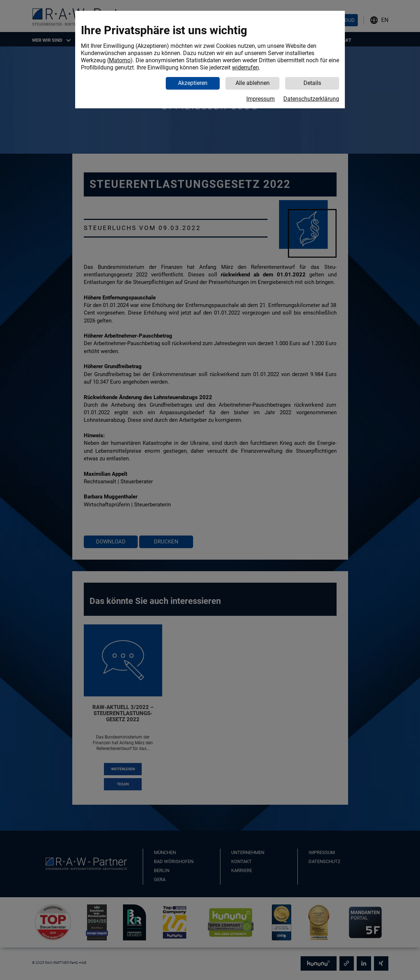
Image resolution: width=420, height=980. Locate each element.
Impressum (261, 99)
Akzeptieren (193, 83)
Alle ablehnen (253, 83)
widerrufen (245, 67)
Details (312, 83)
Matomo (120, 60)
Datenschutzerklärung (311, 99)
